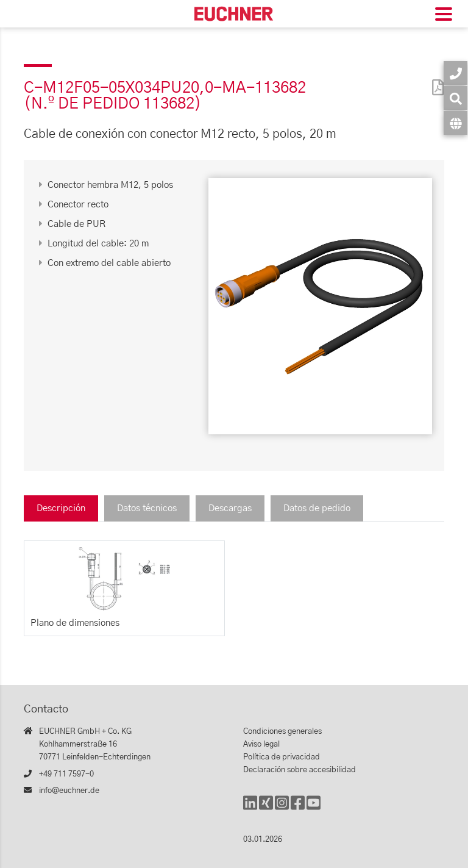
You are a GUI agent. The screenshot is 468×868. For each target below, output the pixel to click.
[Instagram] (282, 809)
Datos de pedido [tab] (317, 508)
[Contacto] (456, 73)
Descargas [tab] (230, 508)
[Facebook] (298, 809)
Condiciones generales (282, 732)
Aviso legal (261, 744)
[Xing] (266, 809)
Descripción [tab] (61, 508)
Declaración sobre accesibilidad (300, 770)
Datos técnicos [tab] (147, 508)
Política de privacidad (282, 757)
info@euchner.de (69, 791)
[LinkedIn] (250, 809)
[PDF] (435, 80)
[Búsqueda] (456, 98)
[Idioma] (456, 123)
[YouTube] (314, 809)
